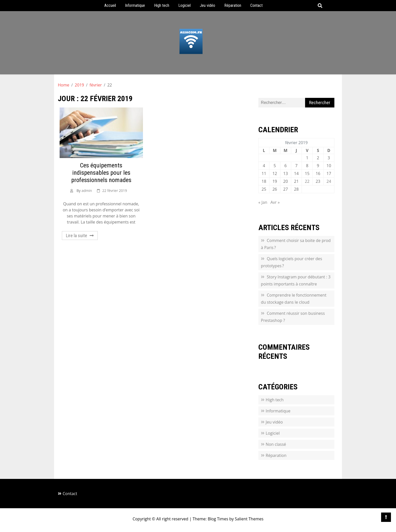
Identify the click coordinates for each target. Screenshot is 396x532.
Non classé (276, 444)
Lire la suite (77, 236)
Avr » (275, 202)
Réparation (233, 5)
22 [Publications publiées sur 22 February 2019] (307, 181)
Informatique (135, 5)
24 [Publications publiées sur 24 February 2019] (329, 181)
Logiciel (184, 5)
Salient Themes (249, 519)
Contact (256, 5)
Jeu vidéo (207, 5)
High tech (162, 5)
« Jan (263, 202)
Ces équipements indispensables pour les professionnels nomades (101, 173)
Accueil (110, 5)
